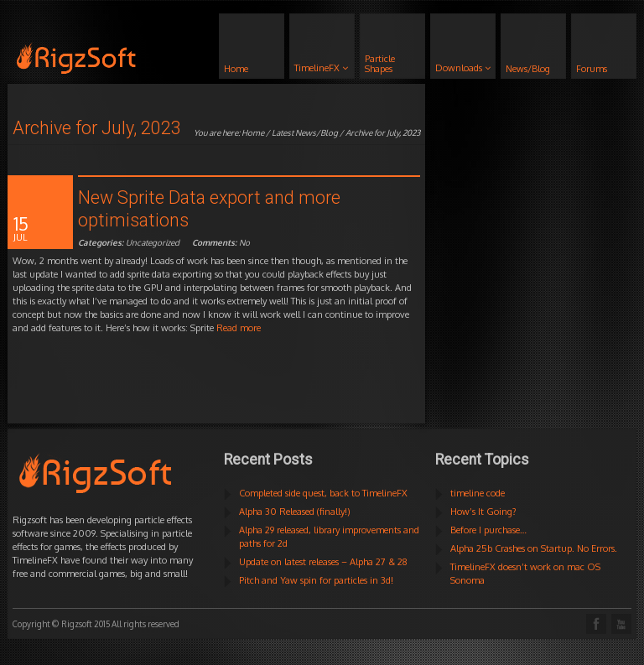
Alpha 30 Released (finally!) (295, 512)
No (221, 242)
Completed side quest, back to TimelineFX (323, 493)
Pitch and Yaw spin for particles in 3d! (316, 580)
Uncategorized (153, 242)
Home (253, 132)
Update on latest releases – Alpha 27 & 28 (323, 562)
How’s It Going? (483, 512)
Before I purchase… (488, 530)
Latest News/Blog (305, 132)
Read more (239, 328)
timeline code (478, 493)
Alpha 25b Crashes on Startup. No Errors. (534, 548)
